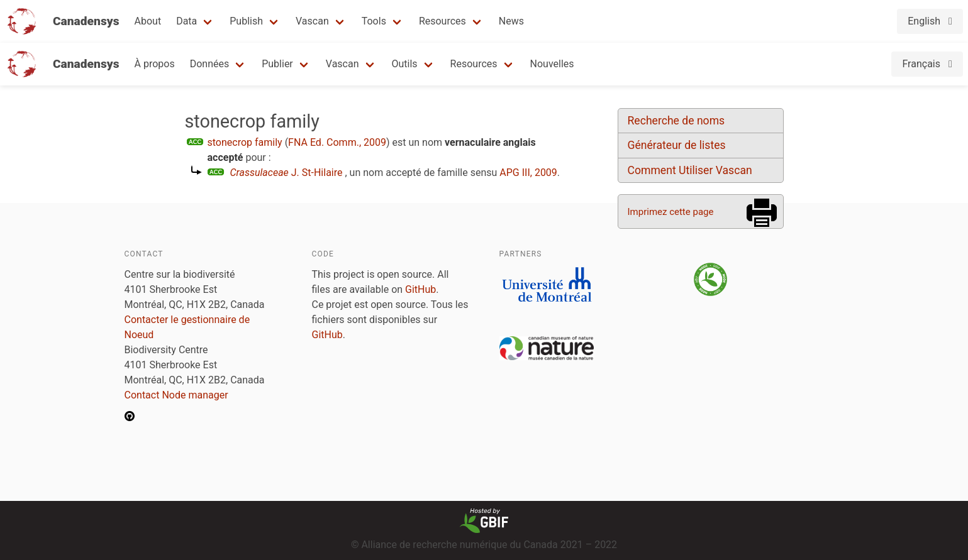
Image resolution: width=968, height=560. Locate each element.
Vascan (312, 21)
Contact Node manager (176, 395)
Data (186, 21)
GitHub (420, 289)
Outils (405, 64)
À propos (155, 64)
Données (210, 64)
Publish (246, 21)
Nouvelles (552, 64)
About (148, 21)
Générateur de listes (677, 145)
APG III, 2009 (528, 173)
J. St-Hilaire (287, 173)
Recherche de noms (676, 121)
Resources (442, 21)
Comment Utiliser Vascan (690, 170)
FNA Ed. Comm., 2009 (337, 142)
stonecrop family (245, 142)
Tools (374, 21)
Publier (277, 64)
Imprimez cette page (671, 212)
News (511, 21)
